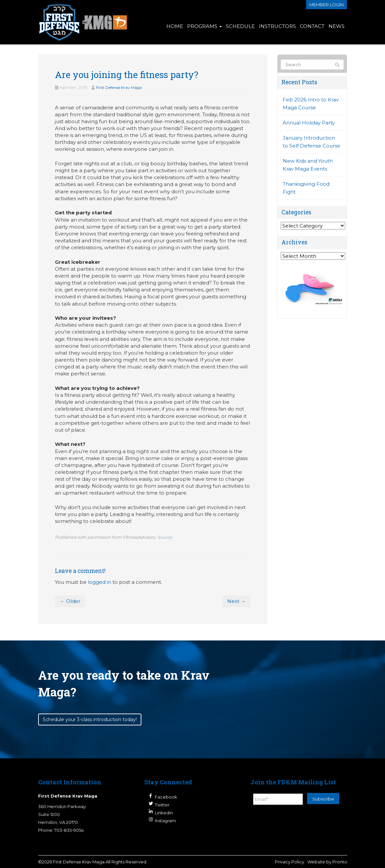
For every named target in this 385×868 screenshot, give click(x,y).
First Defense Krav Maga (119, 87)
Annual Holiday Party (309, 123)
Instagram (165, 821)
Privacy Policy (289, 862)
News (337, 26)
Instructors (277, 26)
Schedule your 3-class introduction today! (90, 719)
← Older (70, 601)
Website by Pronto (327, 862)
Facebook (166, 797)
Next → (236, 601)
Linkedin (164, 813)
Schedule (240, 26)
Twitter (162, 805)
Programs (205, 26)
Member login (326, 5)
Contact (312, 26)
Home (175, 26)
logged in (99, 582)
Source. (165, 537)
